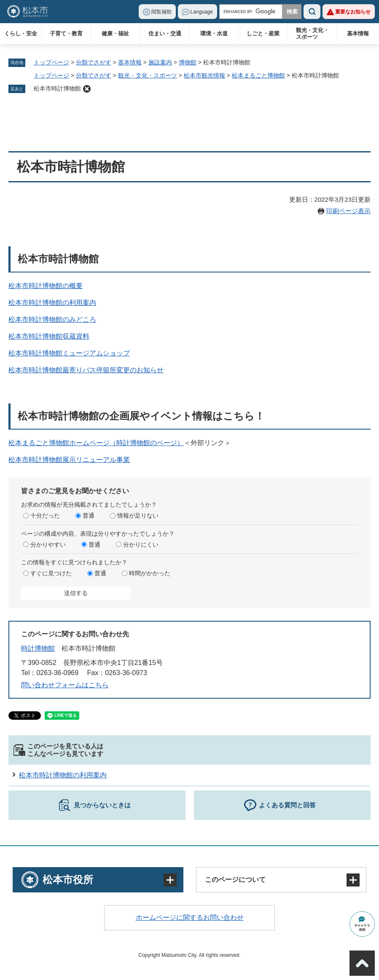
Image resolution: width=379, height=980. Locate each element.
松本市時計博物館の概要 (46, 286)
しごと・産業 (263, 33)
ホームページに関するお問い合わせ (190, 917)
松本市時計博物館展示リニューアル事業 (69, 460)
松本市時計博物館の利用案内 (52, 303)
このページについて (235, 880)
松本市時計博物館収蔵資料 (49, 336)
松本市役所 (68, 880)
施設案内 (160, 62)
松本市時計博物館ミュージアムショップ (69, 353)
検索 (312, 12)
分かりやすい (48, 545)
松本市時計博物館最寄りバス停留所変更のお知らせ (86, 370)
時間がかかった (150, 573)
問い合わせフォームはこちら (65, 685)
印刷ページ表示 (348, 211)
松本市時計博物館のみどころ (52, 319)
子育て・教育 (66, 33)
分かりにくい (141, 545)
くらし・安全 (21, 33)
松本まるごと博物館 (258, 75)
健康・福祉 (115, 33)
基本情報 (358, 33)
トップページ (51, 62)
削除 (87, 89)
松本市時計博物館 (57, 88)
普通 (89, 515)
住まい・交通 (165, 33)
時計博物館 (38, 648)
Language (202, 12)
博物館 (188, 62)
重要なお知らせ (353, 12)
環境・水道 (214, 33)
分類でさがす (94, 62)
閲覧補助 (161, 12)
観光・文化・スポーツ (312, 33)
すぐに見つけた (51, 573)
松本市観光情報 (204, 75)
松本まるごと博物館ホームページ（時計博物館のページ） (96, 443)
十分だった (45, 515)
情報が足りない (138, 515)
